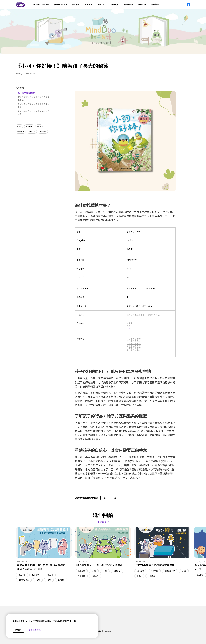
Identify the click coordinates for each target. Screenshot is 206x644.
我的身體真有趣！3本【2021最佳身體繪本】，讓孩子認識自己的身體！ (43, 567)
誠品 (129, 326)
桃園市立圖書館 (134, 343)
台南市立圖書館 (134, 348)
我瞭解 (18, 630)
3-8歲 (129, 269)
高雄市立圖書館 (134, 350)
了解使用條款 (36, 630)
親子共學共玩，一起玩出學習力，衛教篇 (99, 565)
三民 (129, 328)
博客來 (130, 323)
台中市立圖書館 (134, 346)
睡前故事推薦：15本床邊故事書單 (155, 565)
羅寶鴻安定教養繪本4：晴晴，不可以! (143, 315)
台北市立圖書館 (134, 339)
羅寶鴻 (130, 240)
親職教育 (108, 631)
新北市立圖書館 (134, 341)
